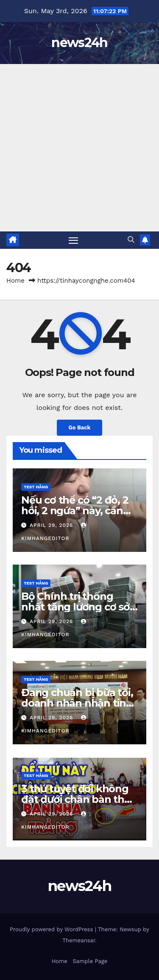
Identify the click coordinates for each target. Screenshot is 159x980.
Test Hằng (36, 487)
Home (15, 281)
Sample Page (90, 961)
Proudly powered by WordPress (52, 929)
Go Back (80, 427)
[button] (131, 240)
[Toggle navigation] (73, 240)
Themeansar (79, 940)
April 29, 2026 (52, 525)
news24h (79, 43)
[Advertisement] (79, 148)
